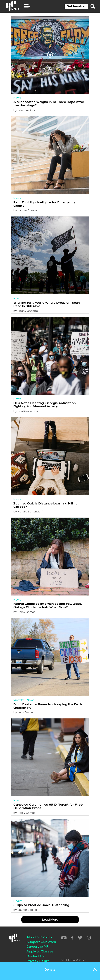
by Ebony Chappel (26, 311)
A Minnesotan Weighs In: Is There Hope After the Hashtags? (49, 103)
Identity (19, 700)
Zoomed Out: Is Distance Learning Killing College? (45, 505)
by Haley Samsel (25, 612)
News (17, 98)
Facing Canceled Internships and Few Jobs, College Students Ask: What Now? (48, 605)
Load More (50, 919)
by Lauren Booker (25, 210)
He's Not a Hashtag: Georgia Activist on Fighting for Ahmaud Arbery (45, 405)
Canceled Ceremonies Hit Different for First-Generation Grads (48, 806)
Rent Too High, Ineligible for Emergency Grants (44, 204)
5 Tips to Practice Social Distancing (41, 905)
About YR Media (39, 937)
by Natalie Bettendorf (28, 511)
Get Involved (76, 6)
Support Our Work (41, 942)
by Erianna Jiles (24, 110)
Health (18, 901)
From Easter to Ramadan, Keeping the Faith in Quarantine (49, 706)
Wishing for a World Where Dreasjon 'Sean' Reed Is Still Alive (47, 304)
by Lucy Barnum (24, 712)
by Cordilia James (26, 411)
